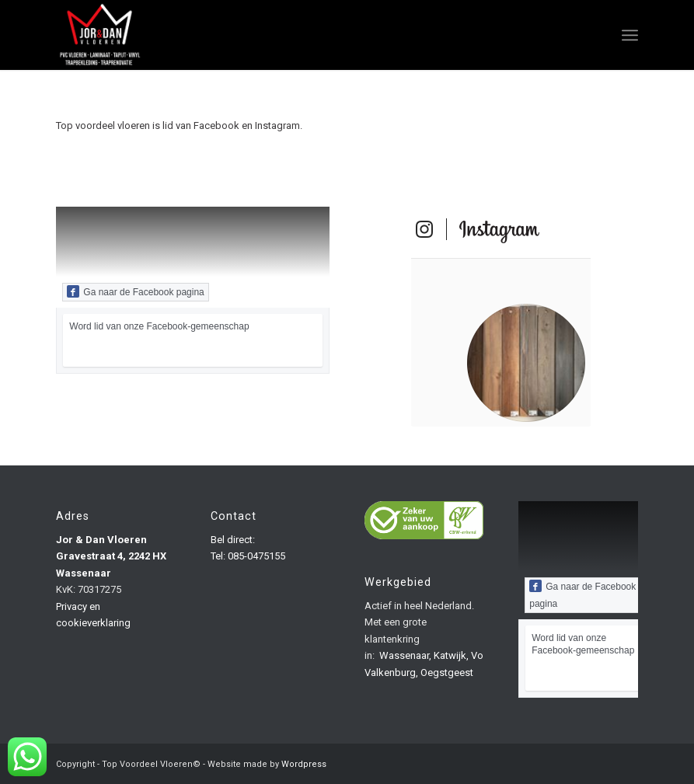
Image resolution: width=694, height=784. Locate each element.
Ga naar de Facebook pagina (135, 291)
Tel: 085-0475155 (248, 556)
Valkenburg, (391, 672)
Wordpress (304, 764)
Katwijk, (451, 655)
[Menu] (630, 35)
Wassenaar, (405, 655)
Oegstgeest (447, 672)
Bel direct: (233, 540)
